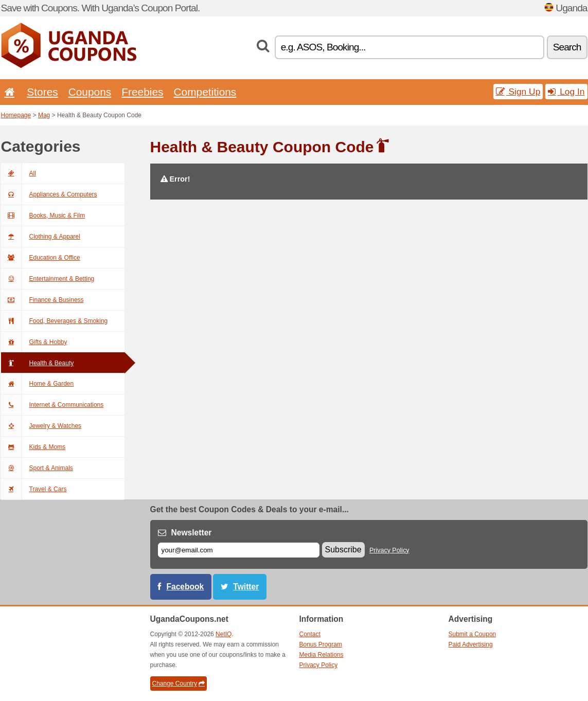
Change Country (179, 684)
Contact (310, 634)
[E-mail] (239, 550)
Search (567, 47)
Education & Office (41, 258)
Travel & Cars (34, 489)
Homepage (16, 115)
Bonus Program (321, 644)
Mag (44, 115)
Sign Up (518, 92)
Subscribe (343, 550)
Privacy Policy (389, 550)
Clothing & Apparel (41, 237)
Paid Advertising (471, 644)
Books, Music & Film (43, 215)
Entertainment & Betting (48, 279)
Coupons (90, 92)
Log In (566, 92)
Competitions (205, 92)
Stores (42, 92)
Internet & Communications (52, 405)
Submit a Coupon (473, 634)
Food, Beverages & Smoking (55, 321)
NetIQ (224, 634)
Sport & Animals (37, 468)
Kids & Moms (33, 447)
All (19, 173)
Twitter (246, 587)
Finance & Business (42, 300)
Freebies (142, 92)
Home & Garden (38, 384)
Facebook (185, 587)
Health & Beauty (38, 363)
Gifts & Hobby (34, 342)
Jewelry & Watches (41, 426)
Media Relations (322, 655)
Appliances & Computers (49, 194)
